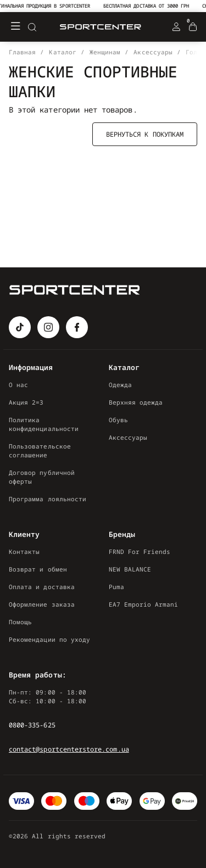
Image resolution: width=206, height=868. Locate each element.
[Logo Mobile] (101, 27)
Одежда (120, 385)
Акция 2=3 (26, 402)
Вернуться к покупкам (145, 134)
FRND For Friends (140, 551)
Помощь (20, 622)
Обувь (118, 420)
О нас (18, 385)
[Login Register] (176, 27)
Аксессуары (128, 437)
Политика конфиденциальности (44, 424)
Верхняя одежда (136, 402)
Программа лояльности (48, 499)
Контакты (24, 551)
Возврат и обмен (38, 569)
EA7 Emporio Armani (144, 604)
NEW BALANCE (130, 569)
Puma (116, 587)
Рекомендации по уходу (49, 639)
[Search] (32, 27)
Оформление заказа (42, 604)
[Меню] (15, 27)
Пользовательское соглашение (40, 450)
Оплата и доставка (42, 587)
